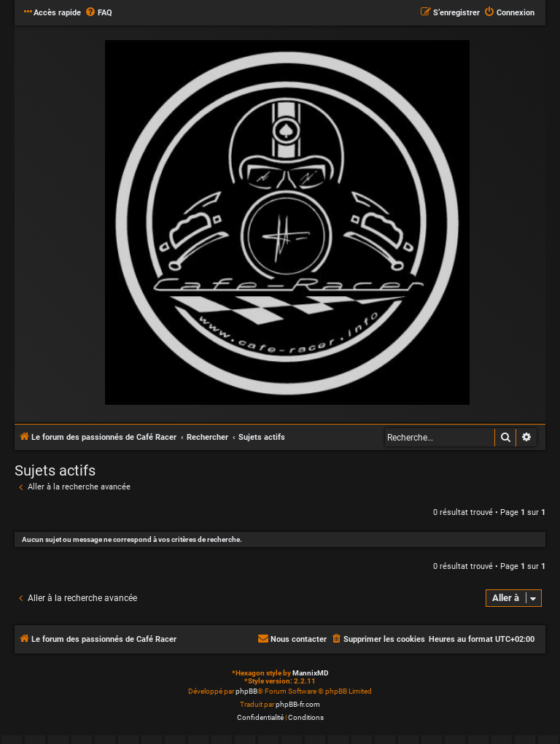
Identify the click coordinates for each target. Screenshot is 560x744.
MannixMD (311, 673)
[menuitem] (98, 13)
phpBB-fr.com (298, 704)
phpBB (246, 691)
